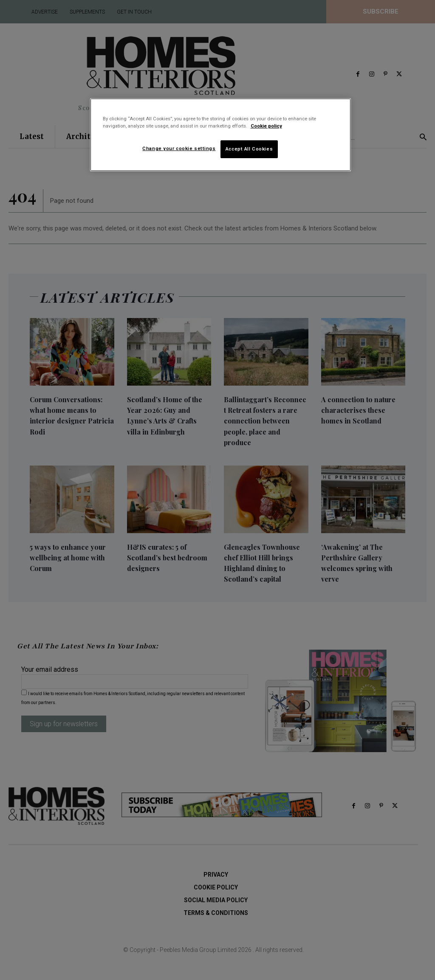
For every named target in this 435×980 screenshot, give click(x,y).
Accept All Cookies (249, 149)
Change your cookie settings (179, 148)
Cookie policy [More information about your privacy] (266, 126)
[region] (220, 135)
